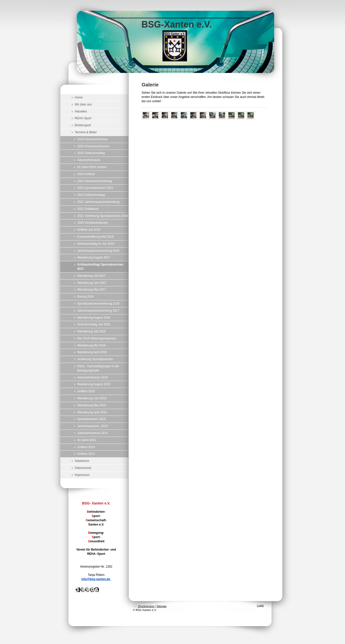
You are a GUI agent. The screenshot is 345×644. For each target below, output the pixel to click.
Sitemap (161, 606)
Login (261, 605)
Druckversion (144, 606)
